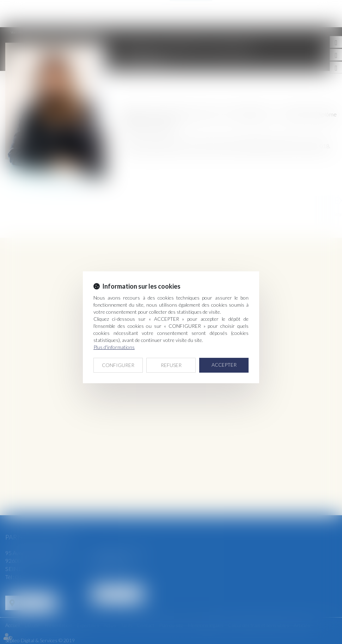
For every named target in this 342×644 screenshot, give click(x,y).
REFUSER (171, 365)
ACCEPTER (224, 365)
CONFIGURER (118, 365)
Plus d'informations (114, 347)
